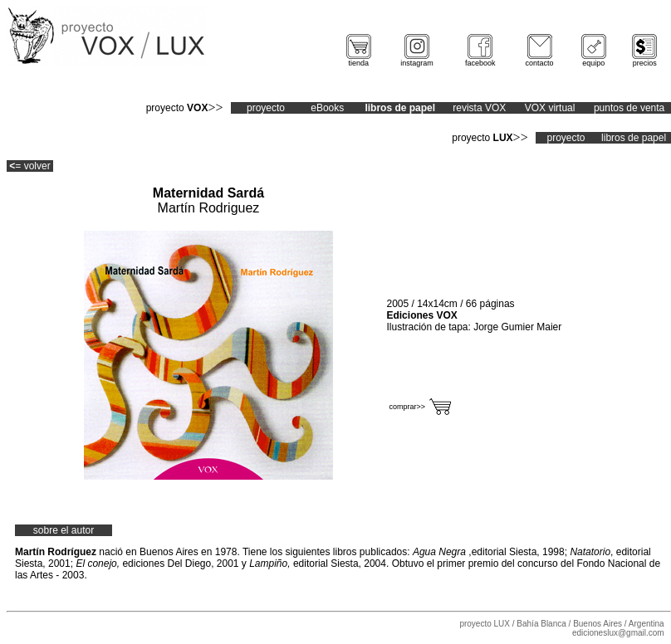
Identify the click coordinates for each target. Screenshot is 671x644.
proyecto (266, 108)
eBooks (327, 108)
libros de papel (634, 138)
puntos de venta (629, 108)
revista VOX (479, 108)
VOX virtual (550, 108)
